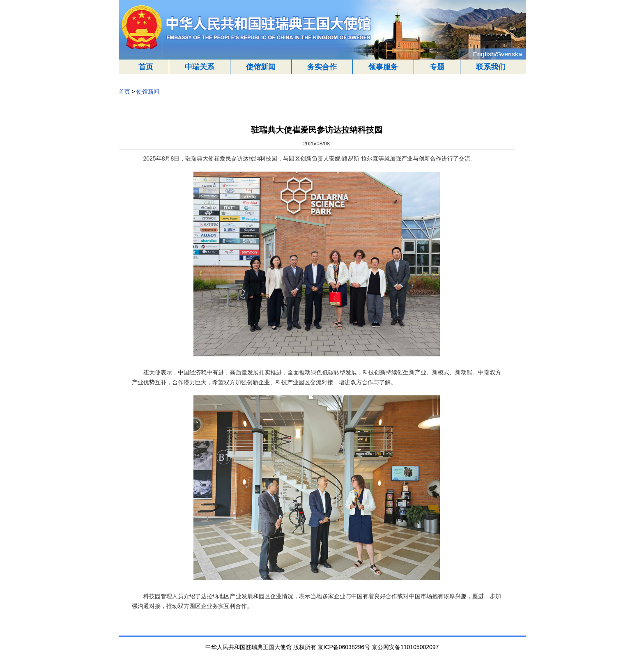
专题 (437, 67)
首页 (146, 67)
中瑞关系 (200, 67)
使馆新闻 (261, 67)
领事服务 (383, 67)
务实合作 (322, 67)
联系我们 (491, 67)
